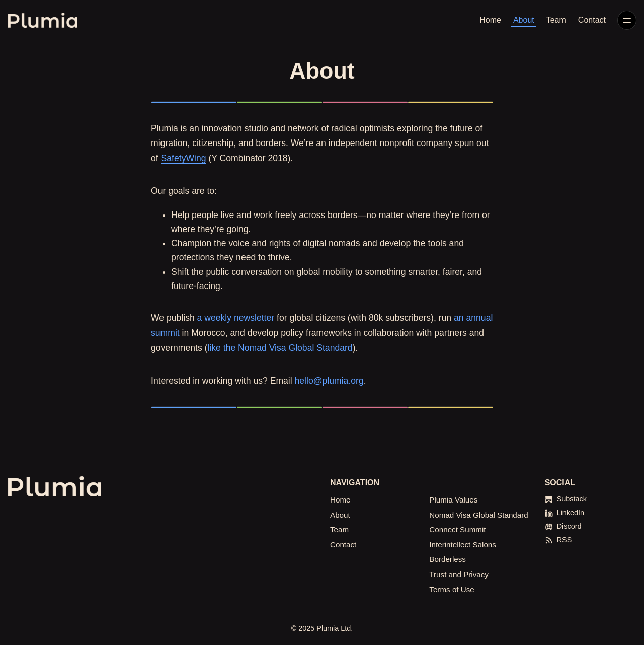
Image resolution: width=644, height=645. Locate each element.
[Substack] (566, 499)
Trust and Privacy (459, 574)
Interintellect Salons (463, 545)
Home (490, 20)
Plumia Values (453, 500)
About (524, 20)
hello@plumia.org (329, 381)
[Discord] (563, 526)
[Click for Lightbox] (322, 102)
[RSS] (558, 540)
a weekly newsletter (236, 318)
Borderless (448, 559)
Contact (592, 20)
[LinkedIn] (565, 513)
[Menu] (627, 20)
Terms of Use (452, 589)
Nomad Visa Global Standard (478, 515)
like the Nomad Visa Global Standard (280, 348)
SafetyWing (184, 158)
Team (556, 20)
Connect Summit (457, 529)
